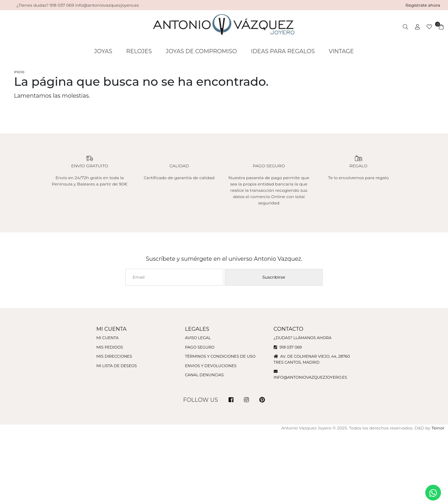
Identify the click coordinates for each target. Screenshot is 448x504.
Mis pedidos (110, 347)
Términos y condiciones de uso (220, 356)
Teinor (438, 428)
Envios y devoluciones (211, 366)
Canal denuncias (204, 375)
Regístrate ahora (423, 5)
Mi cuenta (107, 338)
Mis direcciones (114, 356)
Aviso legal (198, 338)
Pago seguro (199, 347)
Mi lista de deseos (117, 366)
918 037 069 (288, 347)
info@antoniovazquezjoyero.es (310, 377)
